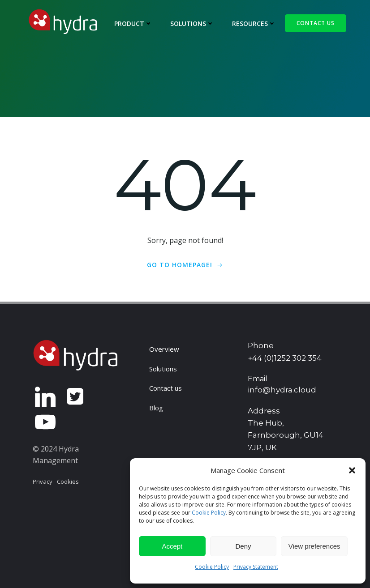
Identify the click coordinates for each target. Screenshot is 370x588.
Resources (254, 23)
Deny (243, 546)
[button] (352, 470)
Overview (164, 349)
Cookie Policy (209, 513)
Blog (156, 408)
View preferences (314, 546)
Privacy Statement (256, 567)
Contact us (166, 388)
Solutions (192, 23)
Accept (172, 546)
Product (133, 23)
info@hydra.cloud (282, 390)
